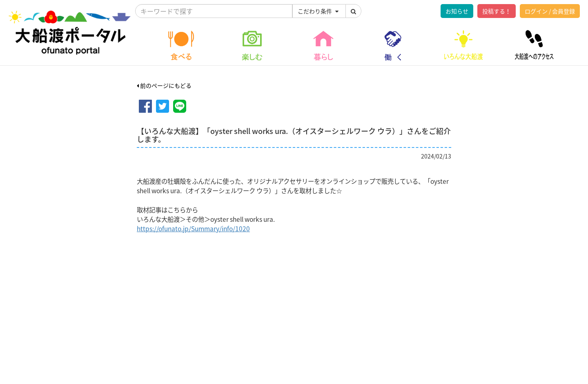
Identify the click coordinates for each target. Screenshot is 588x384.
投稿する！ (497, 11)
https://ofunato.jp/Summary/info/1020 (193, 229)
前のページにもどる (164, 85)
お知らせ (457, 11)
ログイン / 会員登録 (550, 11)
